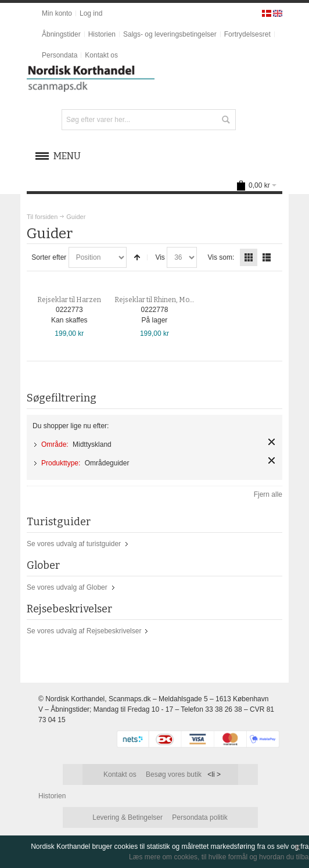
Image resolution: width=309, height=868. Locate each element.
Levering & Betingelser (127, 817)
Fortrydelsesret (247, 34)
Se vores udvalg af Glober (67, 587)
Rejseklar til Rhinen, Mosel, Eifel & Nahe (177, 300)
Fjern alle (268, 494)
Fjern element (272, 442)
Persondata (60, 55)
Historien (102, 34)
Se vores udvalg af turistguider (74, 544)
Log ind (91, 13)
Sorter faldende (137, 257)
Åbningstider (61, 34)
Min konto (57, 13)
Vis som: (221, 257)
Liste (267, 257)
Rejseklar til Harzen (69, 300)
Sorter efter (49, 257)
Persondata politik (200, 817)
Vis (160, 257)
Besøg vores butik (174, 774)
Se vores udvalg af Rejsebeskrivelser (84, 631)
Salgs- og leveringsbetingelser (170, 34)
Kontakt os (101, 55)
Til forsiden (42, 217)
